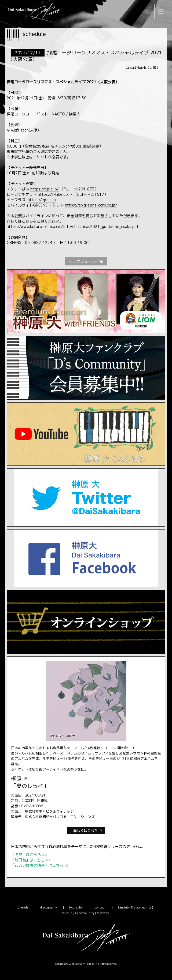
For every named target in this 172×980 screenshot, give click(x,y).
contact (100, 907)
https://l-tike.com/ (55, 194)
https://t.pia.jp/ (45, 189)
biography (76, 907)
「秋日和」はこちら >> (31, 860)
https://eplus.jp (42, 200)
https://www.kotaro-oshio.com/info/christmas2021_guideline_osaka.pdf (73, 226)
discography (49, 907)
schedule (22, 907)
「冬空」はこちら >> (29, 855)
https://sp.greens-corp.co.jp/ (91, 205)
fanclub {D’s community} (136, 907)
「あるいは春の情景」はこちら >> (40, 865)
